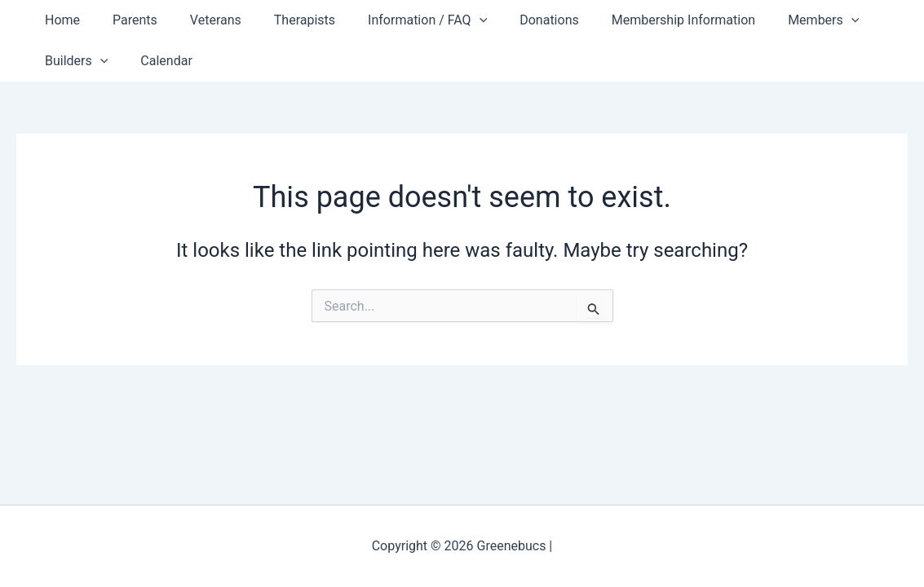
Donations (513, 20)
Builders (73, 61)
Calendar (156, 61)
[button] (450, 20)
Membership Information (641, 20)
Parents (125, 20)
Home (59, 20)
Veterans (199, 20)
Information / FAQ (398, 20)
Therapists (282, 20)
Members (774, 20)
